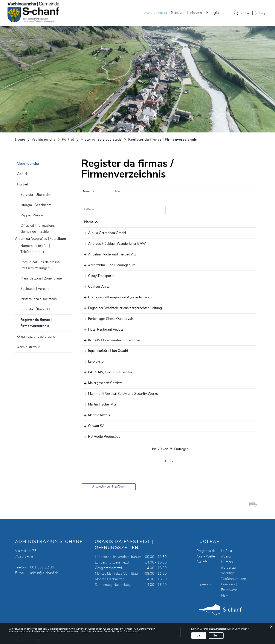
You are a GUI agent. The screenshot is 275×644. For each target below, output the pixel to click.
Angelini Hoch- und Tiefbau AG (108, 254)
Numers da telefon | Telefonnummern (35, 249)
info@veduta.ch (216, 328)
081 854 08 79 (178, 359)
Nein (216, 635)
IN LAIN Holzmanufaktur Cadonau (110, 338)
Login (263, 14)
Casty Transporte (97, 275)
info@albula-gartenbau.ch (224, 233)
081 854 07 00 (178, 275)
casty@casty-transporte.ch (225, 275)
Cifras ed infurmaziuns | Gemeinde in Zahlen (38, 229)
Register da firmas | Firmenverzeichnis (45, 323)
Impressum (205, 580)
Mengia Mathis (95, 412)
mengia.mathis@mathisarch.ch (228, 412)
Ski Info (202, 558)
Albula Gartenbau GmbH (103, 233)
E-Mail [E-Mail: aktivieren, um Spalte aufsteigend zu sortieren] (209, 222)
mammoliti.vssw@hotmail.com (228, 391)
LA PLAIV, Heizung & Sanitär (106, 370)
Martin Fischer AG (98, 401)
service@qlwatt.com (220, 422)
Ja (199, 635)
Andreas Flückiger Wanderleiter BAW (113, 243)
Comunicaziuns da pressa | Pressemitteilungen (41, 265)
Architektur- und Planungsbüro (108, 264)
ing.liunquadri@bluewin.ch (225, 349)
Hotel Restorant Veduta (102, 328)
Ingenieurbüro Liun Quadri (104, 349)
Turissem (194, 13)
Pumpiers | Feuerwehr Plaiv (229, 586)
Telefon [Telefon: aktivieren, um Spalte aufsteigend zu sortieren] (172, 222)
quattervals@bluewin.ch (223, 317)
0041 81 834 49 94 (182, 264)
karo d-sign (93, 359)
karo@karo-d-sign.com (222, 359)
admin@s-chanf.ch (44, 569)
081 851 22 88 (42, 563)
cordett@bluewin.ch (220, 380)
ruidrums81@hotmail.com (225, 433)
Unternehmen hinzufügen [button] (108, 482)
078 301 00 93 (178, 433)
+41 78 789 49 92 (181, 286)
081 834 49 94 (178, 401)
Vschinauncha (155, 13)
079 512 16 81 (178, 317)
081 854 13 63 (178, 380)
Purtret (23, 184)
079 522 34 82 (178, 391)
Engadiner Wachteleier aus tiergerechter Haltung (121, 307)
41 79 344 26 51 (180, 243)
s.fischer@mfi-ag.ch (220, 401)
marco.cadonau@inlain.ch (224, 338)
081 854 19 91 (178, 338)
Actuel (22, 174)
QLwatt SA (92, 422)
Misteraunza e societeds (39, 299)
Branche (88, 191)
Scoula (177, 13)
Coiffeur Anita (95, 286)
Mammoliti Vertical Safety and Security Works (119, 391)
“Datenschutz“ (131, 632)
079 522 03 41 (178, 370)
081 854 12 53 (178, 328)
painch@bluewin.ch (219, 243)
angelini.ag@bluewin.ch (222, 254)
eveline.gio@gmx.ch (220, 296)
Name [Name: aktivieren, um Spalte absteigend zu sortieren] (89, 222)
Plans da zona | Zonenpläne (41, 278)
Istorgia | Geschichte (36, 205)
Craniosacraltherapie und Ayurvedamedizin (117, 296)
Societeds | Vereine (35, 289)
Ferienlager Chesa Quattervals (107, 317)
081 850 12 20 (178, 412)
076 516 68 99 (178, 296)
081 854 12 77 (178, 349)
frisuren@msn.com (219, 286)
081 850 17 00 (178, 422)
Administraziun (29, 347)
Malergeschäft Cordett (101, 380)
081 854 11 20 (178, 254)
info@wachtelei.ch (218, 307)
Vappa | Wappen (33, 215)
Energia (212, 13)
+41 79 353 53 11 (181, 233)
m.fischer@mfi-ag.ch (220, 264)
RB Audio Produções (100, 433)
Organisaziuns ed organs (36, 337)
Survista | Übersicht (35, 195)
